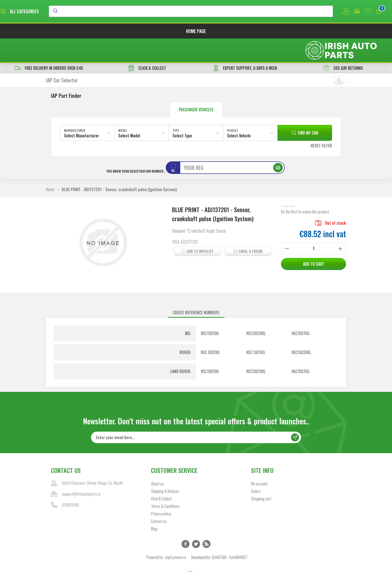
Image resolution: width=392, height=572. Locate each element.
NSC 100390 (210, 330)
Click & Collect (161, 476)
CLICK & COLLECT (147, 46)
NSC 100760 (255, 330)
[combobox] (237, 12)
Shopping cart (261, 476)
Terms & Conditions (165, 484)
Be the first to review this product (305, 189)
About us (157, 461)
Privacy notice (161, 491)
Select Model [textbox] (129, 113)
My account (259, 461)
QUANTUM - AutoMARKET (229, 535)
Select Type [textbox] (182, 113)
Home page (196, 32)
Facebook (185, 522)
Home (50, 167)
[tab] (196, 290)
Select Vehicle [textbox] (239, 113)
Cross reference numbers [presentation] (196, 290)
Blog (154, 506)
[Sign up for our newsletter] (196, 415)
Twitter (196, 522)
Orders (256, 469)
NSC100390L (256, 311)
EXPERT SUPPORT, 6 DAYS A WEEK (245, 46)
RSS (206, 522)
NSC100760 (300, 311)
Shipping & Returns (165, 469)
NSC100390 (210, 311)
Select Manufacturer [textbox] (81, 113)
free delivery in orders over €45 (49, 46)
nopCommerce (175, 535)
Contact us (159, 499)
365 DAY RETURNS (343, 46)
